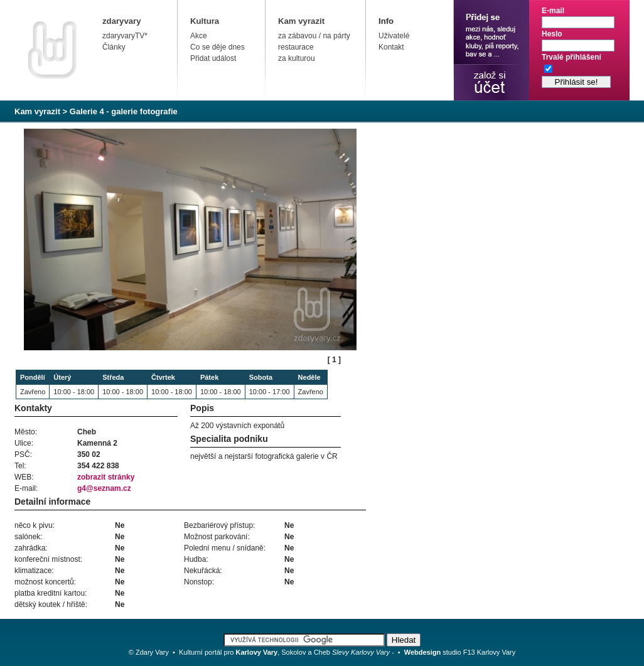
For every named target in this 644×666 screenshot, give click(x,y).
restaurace (296, 47)
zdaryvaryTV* (125, 36)
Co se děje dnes (217, 47)
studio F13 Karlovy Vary (460, 652)
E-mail (553, 11)
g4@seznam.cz (104, 488)
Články (114, 47)
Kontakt (391, 47)
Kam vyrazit (301, 21)
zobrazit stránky (106, 477)
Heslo (552, 34)
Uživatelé (394, 36)
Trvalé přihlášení (572, 57)
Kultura (205, 21)
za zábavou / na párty (314, 36)
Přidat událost (213, 58)
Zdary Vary (152, 652)
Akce (199, 36)
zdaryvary (122, 21)
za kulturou (297, 58)
